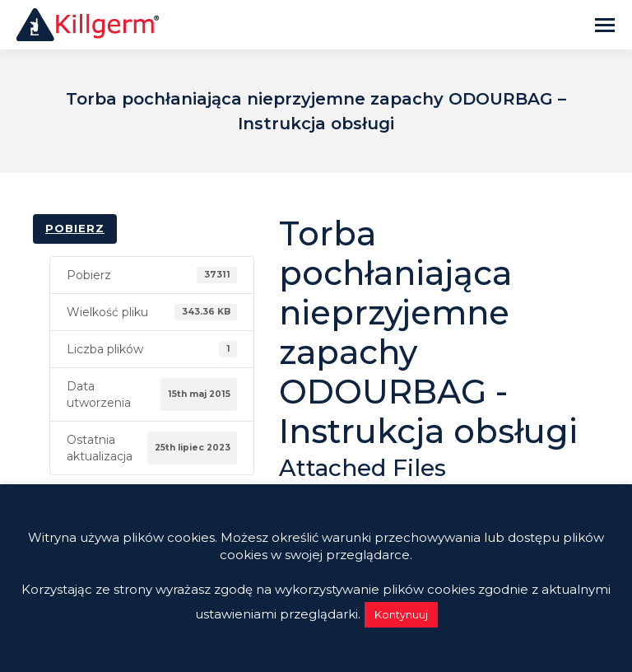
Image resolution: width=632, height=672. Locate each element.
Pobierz (75, 228)
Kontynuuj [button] (401, 614)
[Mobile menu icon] (605, 25)
